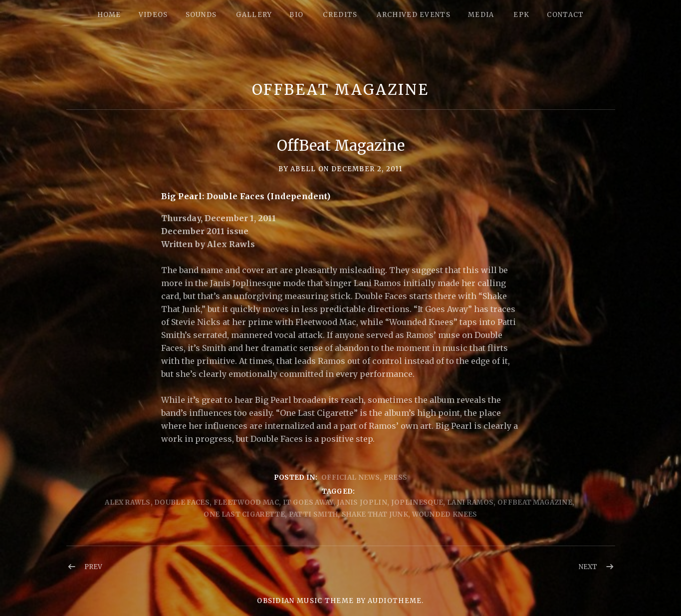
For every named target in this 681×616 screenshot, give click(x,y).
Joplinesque (417, 502)
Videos (153, 15)
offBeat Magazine (535, 502)
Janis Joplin (362, 502)
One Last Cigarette (244, 514)
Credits (340, 15)
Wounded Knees (445, 514)
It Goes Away (308, 502)
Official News (350, 477)
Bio (296, 15)
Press (396, 477)
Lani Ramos (470, 502)
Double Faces (182, 502)
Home (109, 15)
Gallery (254, 15)
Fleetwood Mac (246, 502)
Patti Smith (314, 514)
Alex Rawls (127, 502)
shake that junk (375, 514)
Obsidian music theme (305, 601)
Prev (93, 567)
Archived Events (414, 15)
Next (588, 567)
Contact (565, 15)
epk (521, 15)
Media (481, 15)
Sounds (201, 15)
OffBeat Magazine (340, 90)
